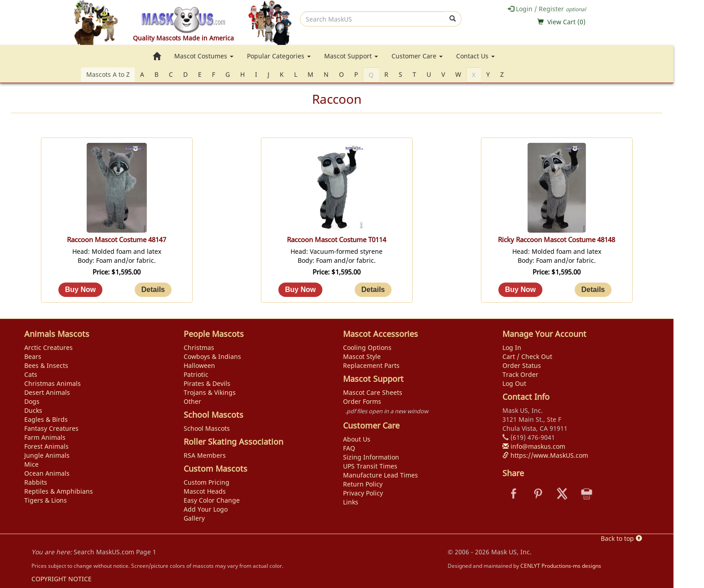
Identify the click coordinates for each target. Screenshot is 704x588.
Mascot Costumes (204, 56)
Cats (31, 374)
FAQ (349, 448)
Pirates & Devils (207, 383)
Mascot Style (362, 356)
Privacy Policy (363, 493)
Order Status (522, 365)
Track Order (520, 374)
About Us (357, 439)
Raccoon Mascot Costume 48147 (117, 240)
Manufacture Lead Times (381, 475)
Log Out (514, 383)
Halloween (199, 365)
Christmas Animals (53, 383)
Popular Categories (279, 56)
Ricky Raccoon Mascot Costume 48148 (557, 240)
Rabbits (36, 482)
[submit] (453, 19)
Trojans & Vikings (210, 392)
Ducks (33, 410)
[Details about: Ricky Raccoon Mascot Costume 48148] (593, 290)
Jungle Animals (47, 455)
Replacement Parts (371, 365)
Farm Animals (45, 437)
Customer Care (417, 56)
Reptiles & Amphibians (59, 491)
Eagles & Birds (46, 419)
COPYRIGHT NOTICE (62, 579)
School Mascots (207, 428)
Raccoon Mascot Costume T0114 (337, 240)
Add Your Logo (206, 509)
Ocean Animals (47, 473)
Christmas (199, 347)
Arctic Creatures (48, 347)
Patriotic (196, 374)
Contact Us (475, 56)
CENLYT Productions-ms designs (561, 566)
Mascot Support (351, 56)
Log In (512, 347)
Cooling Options (367, 347)
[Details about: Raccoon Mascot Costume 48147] (153, 290)
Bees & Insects (46, 365)
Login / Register (547, 9)
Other (192, 401)
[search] (372, 19)
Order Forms (362, 401)
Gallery (194, 518)
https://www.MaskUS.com (545, 455)
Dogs (32, 401)
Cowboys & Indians (212, 356)
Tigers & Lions (46, 500)
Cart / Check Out (527, 356)
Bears (33, 356)
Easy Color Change (212, 500)
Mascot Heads (205, 491)
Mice (31, 464)
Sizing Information (371, 457)
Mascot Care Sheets (373, 392)
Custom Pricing (207, 482)
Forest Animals (46, 446)
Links (351, 502)
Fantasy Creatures (51, 428)
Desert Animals (47, 392)
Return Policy (363, 484)
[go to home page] (157, 56)
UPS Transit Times (370, 466)
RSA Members (205, 455)
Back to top (621, 538)
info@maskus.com (534, 446)
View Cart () (566, 22)
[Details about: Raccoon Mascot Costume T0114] (373, 290)
